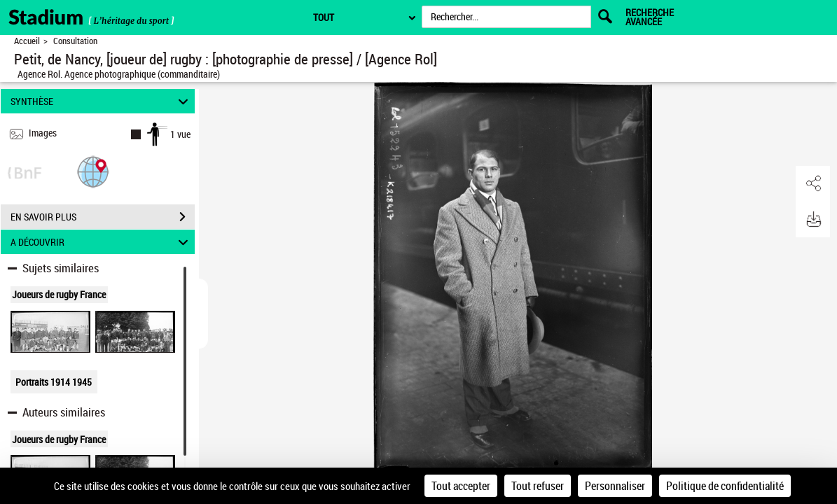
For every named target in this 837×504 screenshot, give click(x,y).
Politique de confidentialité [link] (725, 486)
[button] (93, 171)
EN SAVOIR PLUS (103, 217)
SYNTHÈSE (101, 101)
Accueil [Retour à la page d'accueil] (27, 41)
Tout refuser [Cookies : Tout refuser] (538, 486)
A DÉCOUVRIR (101, 242)
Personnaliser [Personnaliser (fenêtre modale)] (615, 486)
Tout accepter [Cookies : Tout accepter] (461, 486)
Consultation (75, 41)
